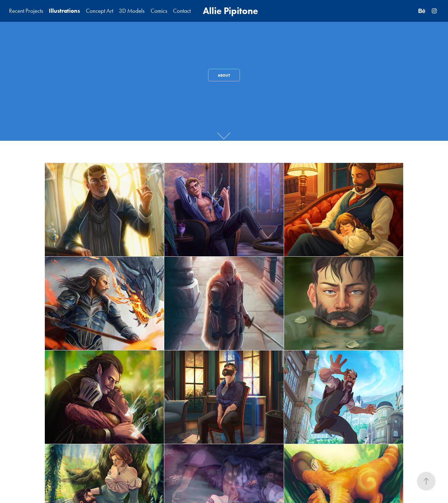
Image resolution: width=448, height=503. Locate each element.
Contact (182, 11)
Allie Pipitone (230, 11)
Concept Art (100, 11)
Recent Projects (26, 11)
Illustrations (64, 11)
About (224, 75)
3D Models (132, 11)
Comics (159, 11)
